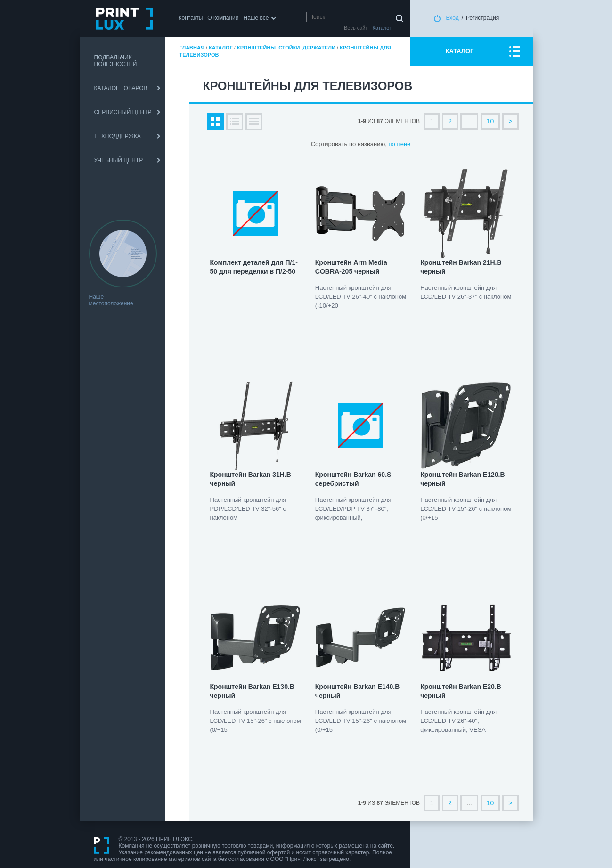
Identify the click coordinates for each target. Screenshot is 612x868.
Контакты (191, 18)
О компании (223, 18)
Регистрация (482, 18)
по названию (367, 144)
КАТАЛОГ (460, 51)
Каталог (221, 48)
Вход (453, 18)
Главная (192, 48)
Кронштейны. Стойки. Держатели (286, 48)
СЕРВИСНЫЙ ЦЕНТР (123, 112)
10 (490, 121)
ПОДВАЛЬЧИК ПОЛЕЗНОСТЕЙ (116, 61)
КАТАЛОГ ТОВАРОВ (121, 88)
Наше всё (256, 18)
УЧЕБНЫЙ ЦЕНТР (119, 160)
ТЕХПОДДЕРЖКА (118, 136)
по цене (400, 144)
